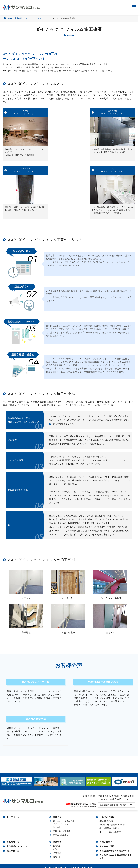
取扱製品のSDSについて (19, 850)
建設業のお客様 (106, 824)
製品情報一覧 (13, 845)
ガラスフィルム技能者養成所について (116, 860)
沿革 (55, 853)
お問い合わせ (106, 845)
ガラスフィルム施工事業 (64, 824)
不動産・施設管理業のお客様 (112, 828)
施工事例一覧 (13, 854)
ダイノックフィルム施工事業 (62, 829)
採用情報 (57, 856)
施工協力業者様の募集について (115, 854)
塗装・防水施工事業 (62, 834)
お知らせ (57, 860)
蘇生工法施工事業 (61, 838)
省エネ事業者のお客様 (109, 832)
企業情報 (57, 845)
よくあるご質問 (107, 850)
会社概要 (57, 849)
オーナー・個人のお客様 (110, 835)
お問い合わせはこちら (64, 427)
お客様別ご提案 (107, 820)
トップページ (13, 820)
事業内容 (57, 820)
